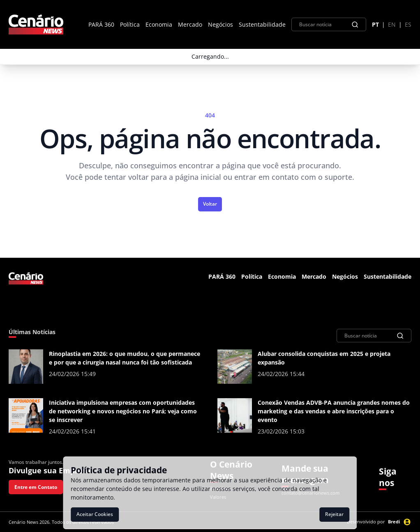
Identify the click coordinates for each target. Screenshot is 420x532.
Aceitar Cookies (95, 514)
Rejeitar (334, 514)
